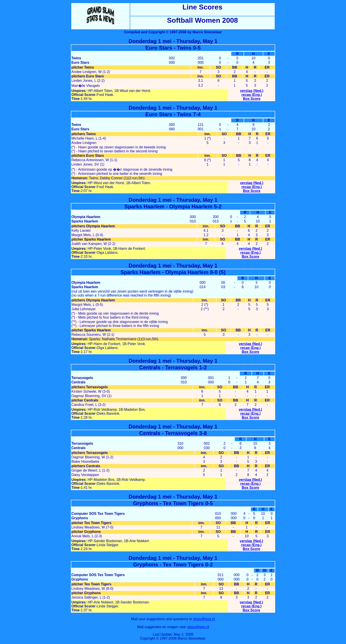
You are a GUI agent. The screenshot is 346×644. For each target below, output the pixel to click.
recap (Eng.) (252, 95)
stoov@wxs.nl (204, 619)
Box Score (252, 99)
